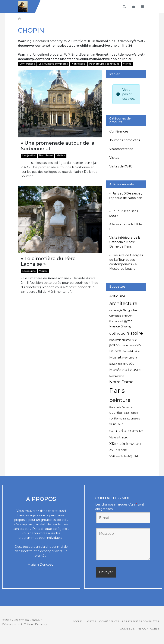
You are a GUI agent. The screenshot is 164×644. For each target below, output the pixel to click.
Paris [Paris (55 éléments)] (117, 391)
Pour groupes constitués (104, 64)
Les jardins (29, 155)
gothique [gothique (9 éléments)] (117, 334)
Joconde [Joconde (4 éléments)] (123, 345)
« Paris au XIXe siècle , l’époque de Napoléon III (126, 198)
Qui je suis (127, 629)
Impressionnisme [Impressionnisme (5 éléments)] (120, 340)
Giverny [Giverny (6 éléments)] (126, 326)
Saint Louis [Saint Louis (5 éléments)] (116, 424)
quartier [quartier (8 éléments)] (116, 413)
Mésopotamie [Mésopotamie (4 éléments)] (117, 376)
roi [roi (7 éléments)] (111, 418)
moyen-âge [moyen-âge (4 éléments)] (116, 364)
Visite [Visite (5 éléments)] (113, 437)
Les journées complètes (53, 64)
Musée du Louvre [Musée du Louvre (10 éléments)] (125, 370)
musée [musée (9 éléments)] (129, 364)
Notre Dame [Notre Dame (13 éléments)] (121, 382)
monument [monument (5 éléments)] (130, 358)
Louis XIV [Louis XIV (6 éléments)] (135, 345)
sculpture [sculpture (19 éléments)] (120, 430)
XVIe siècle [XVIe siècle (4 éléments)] (136, 444)
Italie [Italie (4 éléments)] (134, 340)
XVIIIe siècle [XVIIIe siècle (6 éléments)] (118, 456)
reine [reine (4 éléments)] (126, 413)
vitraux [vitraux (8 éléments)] (122, 437)
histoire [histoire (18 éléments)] (135, 333)
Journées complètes (125, 140)
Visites (127, 64)
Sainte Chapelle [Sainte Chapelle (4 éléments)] (132, 419)
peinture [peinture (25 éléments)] (120, 400)
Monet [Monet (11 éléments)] (115, 357)
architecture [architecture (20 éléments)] (123, 303)
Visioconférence (121, 149)
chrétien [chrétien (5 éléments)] (127, 316)
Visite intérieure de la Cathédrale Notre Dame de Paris (125, 242)
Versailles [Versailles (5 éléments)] (138, 431)
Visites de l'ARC (121, 166)
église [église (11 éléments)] (133, 456)
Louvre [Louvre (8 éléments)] (115, 351)
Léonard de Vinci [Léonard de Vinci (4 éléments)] (131, 351)
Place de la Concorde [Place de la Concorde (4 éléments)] (121, 407)
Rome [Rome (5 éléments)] (118, 419)
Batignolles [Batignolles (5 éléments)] (130, 310)
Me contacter (148, 629)
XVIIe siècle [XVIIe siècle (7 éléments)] (118, 450)
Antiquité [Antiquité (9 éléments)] (117, 296)
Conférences (27, 64)
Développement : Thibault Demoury (25, 624)
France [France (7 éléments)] (115, 326)
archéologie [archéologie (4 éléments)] (116, 310)
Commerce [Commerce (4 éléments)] (115, 321)
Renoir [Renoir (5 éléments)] (134, 413)
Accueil (78, 621)
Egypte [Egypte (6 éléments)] (127, 321)
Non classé (78, 64)
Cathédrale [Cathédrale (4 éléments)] (115, 316)
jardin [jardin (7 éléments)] (113, 345)
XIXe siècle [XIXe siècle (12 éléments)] (119, 444)
